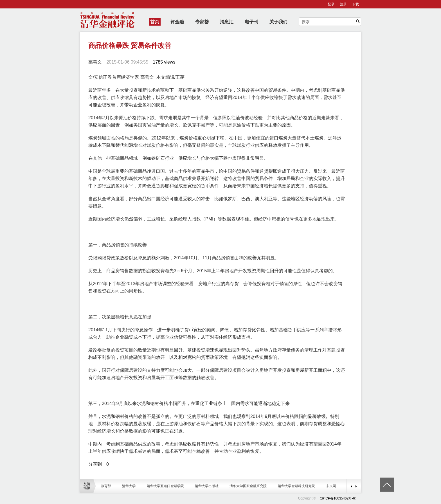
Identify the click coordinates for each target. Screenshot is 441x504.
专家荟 (202, 22)
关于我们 (278, 22)
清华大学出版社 (207, 486)
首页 (155, 22)
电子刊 (251, 22)
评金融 (177, 22)
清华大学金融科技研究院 (296, 486)
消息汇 (227, 22)
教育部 (106, 486)
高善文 (95, 62)
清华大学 (129, 486)
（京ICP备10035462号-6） (338, 498)
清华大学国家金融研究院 (248, 486)
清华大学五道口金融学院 (165, 486)
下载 (355, 4)
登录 (331, 4)
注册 (343, 4)
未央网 (331, 486)
